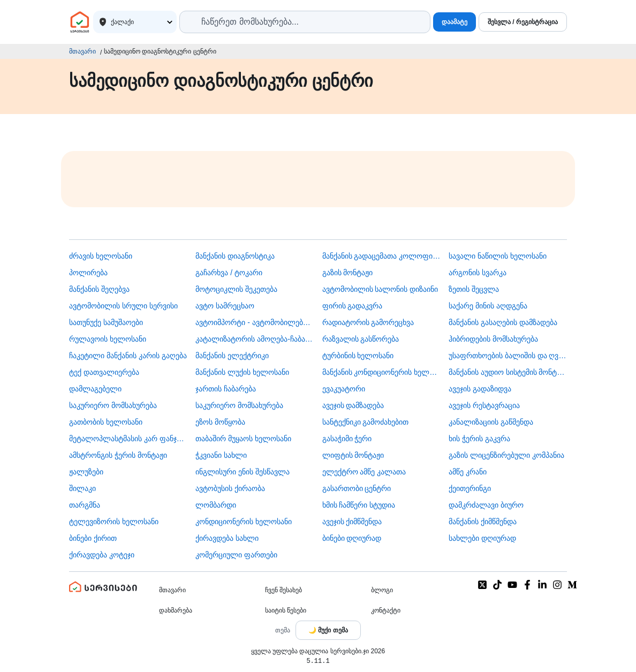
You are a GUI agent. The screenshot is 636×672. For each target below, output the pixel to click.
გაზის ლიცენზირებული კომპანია (506, 455)
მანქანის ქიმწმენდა (483, 522)
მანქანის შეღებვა (99, 289)
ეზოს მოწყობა (220, 422)
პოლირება (88, 273)
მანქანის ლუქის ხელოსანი (242, 372)
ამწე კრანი (468, 472)
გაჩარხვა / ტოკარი (229, 273)
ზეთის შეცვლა (474, 289)
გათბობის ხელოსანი (106, 422)
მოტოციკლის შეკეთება (236, 289)
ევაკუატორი (344, 389)
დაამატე (455, 22)
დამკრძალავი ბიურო (486, 505)
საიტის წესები (286, 610)
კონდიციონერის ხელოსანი (244, 522)
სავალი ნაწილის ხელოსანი (498, 256)
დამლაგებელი (95, 389)
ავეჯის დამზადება (353, 405)
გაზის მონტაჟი (348, 273)
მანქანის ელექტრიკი (232, 356)
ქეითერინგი (470, 488)
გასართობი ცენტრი (357, 488)
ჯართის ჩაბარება (226, 389)
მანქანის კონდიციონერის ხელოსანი (381, 372)
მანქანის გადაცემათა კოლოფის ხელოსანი (381, 256)
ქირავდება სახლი (227, 538)
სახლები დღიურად (482, 538)
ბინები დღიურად (352, 538)
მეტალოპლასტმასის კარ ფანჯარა (128, 439)
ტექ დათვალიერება (104, 372)
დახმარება (176, 610)
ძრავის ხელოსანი (101, 256)
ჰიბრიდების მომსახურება (493, 339)
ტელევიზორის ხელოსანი (114, 522)
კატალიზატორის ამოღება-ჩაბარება (255, 339)
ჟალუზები (86, 472)
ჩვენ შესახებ (283, 590)
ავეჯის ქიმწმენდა (352, 522)
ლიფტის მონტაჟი (353, 455)
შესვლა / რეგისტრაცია (523, 22)
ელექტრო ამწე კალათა (364, 472)
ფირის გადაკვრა (353, 306)
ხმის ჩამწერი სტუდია (359, 505)
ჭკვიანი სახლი (221, 455)
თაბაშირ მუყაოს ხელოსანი (243, 439)
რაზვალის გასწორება (361, 339)
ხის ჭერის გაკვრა (479, 439)
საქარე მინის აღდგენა (488, 306)
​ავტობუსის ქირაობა (230, 488)
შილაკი (82, 488)
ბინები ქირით (93, 538)
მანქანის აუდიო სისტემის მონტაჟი (508, 372)
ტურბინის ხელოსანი (358, 356)
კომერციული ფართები (236, 555)
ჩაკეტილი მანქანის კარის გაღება (128, 356)
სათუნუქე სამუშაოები (106, 322)
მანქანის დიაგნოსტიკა (235, 256)
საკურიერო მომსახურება (113, 405)
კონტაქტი (386, 610)
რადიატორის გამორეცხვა (368, 322)
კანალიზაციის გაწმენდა (491, 422)
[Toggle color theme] (328, 630)
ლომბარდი (216, 505)
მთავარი (82, 51)
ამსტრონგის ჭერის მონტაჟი (118, 455)
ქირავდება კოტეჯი (102, 555)
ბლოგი (382, 590)
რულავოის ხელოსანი (108, 339)
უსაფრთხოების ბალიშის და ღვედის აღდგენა (508, 356)
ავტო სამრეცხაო (225, 306)
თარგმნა (85, 505)
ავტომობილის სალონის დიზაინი (380, 289)
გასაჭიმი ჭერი (347, 439)
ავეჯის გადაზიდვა (480, 389)
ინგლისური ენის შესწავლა (243, 472)
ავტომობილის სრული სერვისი (123, 306)
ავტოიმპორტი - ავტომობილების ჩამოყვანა (255, 322)
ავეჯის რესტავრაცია (484, 405)
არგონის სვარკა (478, 273)
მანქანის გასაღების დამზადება (503, 322)
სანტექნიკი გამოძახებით (366, 422)
